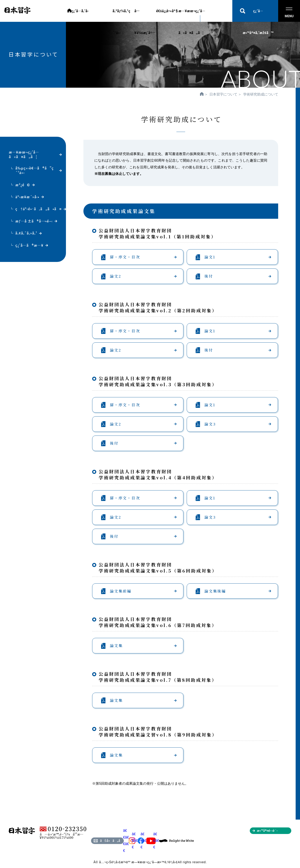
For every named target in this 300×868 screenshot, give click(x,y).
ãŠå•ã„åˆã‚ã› (112, 841)
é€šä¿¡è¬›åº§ (167, 11)
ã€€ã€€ (138, 841)
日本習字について (223, 94)
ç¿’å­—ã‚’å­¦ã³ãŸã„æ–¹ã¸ (88, 15)
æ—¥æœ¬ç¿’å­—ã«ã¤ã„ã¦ (192, 15)
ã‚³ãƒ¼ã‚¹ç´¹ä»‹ (121, 15)
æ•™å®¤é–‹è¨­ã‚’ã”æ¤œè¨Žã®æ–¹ (274, 831)
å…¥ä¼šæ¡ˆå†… (145, 15)
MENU (289, 13)
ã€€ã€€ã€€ (129, 841)
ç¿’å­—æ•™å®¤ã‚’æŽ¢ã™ (258, 15)
